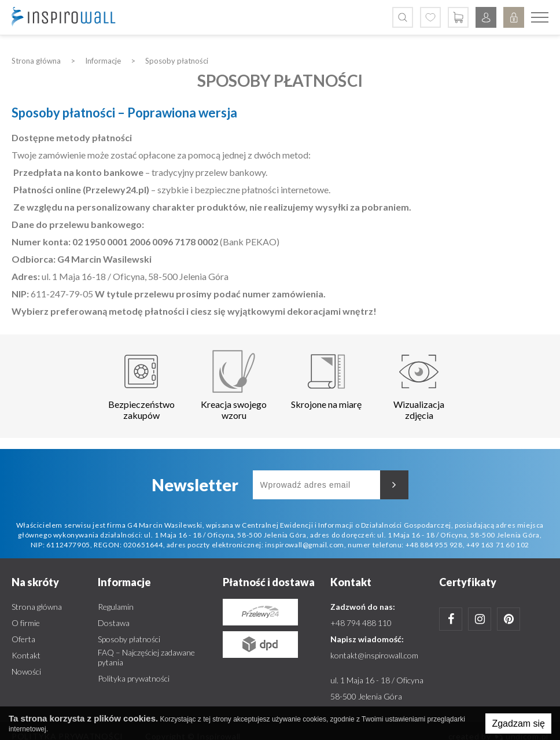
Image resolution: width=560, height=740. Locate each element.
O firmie (26, 623)
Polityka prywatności (134, 678)
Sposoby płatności (129, 639)
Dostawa (114, 623)
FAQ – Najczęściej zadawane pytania (146, 657)
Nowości (26, 671)
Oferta (23, 639)
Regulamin (116, 607)
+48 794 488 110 (361, 623)
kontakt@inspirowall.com (374, 655)
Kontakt (26, 655)
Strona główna (37, 607)
